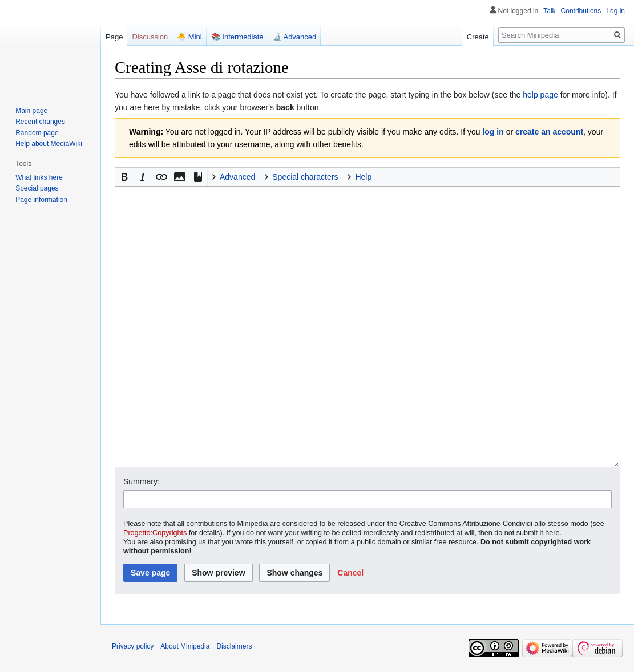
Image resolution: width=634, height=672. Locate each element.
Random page (37, 133)
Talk (549, 11)
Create (478, 37)
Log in (615, 11)
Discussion (150, 37)
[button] (124, 177)
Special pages (37, 188)
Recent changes (40, 122)
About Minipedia (185, 646)
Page (114, 37)
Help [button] (363, 177)
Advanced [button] (237, 177)
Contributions (581, 11)
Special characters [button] (305, 177)
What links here (39, 177)
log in (493, 132)
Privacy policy (133, 646)
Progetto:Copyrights (155, 533)
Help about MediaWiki (49, 144)
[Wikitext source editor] (368, 326)
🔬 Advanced (295, 37)
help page (540, 95)
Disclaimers (234, 646)
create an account (549, 132)
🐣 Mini (189, 37)
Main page (31, 111)
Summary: (142, 481)
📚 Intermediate (237, 37)
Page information (41, 200)
